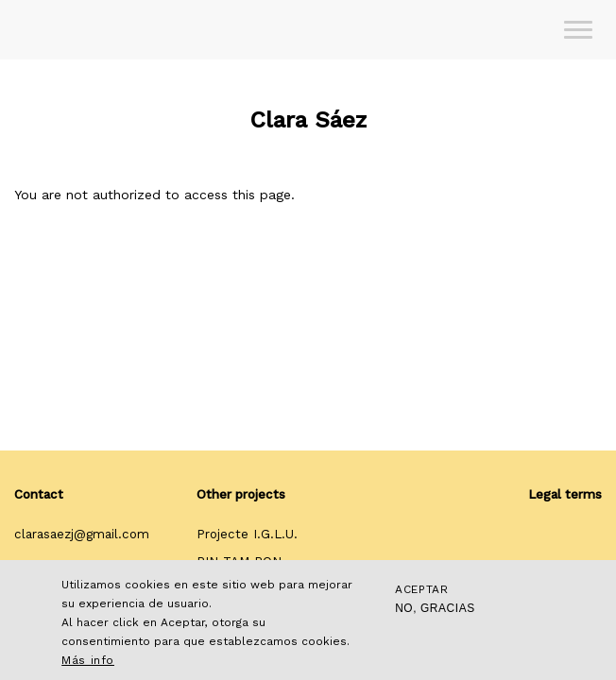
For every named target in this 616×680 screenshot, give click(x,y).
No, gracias (435, 608)
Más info (88, 660)
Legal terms (565, 494)
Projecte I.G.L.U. (247, 534)
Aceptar (421, 589)
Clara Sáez (308, 120)
